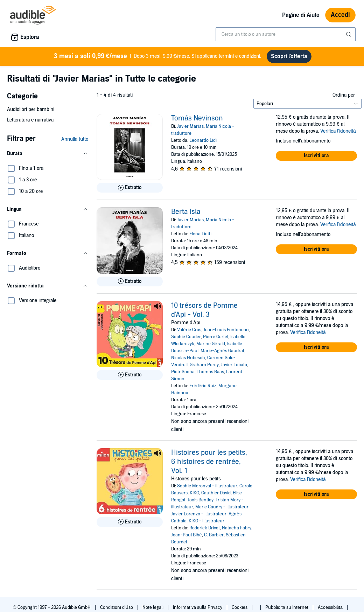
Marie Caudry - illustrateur (222, 507)
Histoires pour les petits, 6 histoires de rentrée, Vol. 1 (209, 462)
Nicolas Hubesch (188, 358)
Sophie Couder (186, 337)
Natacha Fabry (237, 528)
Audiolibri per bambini (31, 109)
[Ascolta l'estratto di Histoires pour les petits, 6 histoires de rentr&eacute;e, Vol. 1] (130, 522)
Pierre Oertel (216, 337)
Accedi (340, 15)
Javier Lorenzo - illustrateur (199, 514)
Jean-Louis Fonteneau (226, 330)
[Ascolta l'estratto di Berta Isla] (130, 281)
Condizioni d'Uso (117, 607)
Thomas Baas (210, 372)
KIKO (194, 493)
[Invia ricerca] (349, 34)
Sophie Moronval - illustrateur (207, 486)
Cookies (240, 607)
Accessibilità (331, 607)
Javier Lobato (234, 365)
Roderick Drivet (205, 528)
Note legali (153, 607)
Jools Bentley (201, 500)
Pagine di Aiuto (301, 15)
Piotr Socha (183, 372)
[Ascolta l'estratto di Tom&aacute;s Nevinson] (130, 188)
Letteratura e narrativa (30, 120)
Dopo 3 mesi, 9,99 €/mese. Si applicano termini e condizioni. (158, 56)
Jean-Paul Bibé (186, 535)
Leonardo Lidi (203, 140)
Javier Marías (190, 126)
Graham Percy (204, 365)
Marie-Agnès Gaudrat (222, 351)
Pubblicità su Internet (287, 607)
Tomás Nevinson (197, 118)
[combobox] (286, 34)
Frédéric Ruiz (203, 386)
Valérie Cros (189, 330)
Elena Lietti (200, 234)
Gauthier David (216, 493)
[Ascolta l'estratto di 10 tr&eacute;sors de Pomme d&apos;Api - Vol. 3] (130, 375)
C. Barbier (214, 535)
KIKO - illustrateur (206, 521)
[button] (48, 154)
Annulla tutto (75, 139)
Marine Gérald (211, 344)
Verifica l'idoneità (338, 131)
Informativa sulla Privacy (198, 607)
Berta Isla (186, 212)
